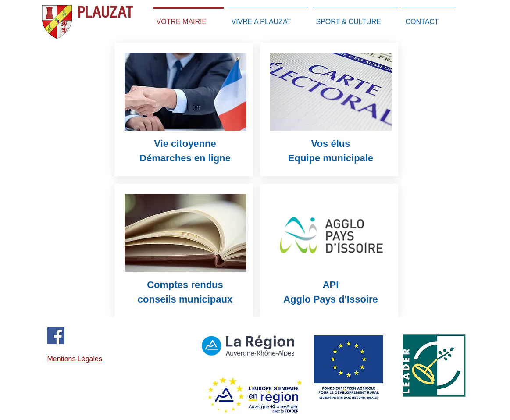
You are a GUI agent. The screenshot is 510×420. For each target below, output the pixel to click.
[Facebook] (56, 336)
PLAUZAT (105, 12)
